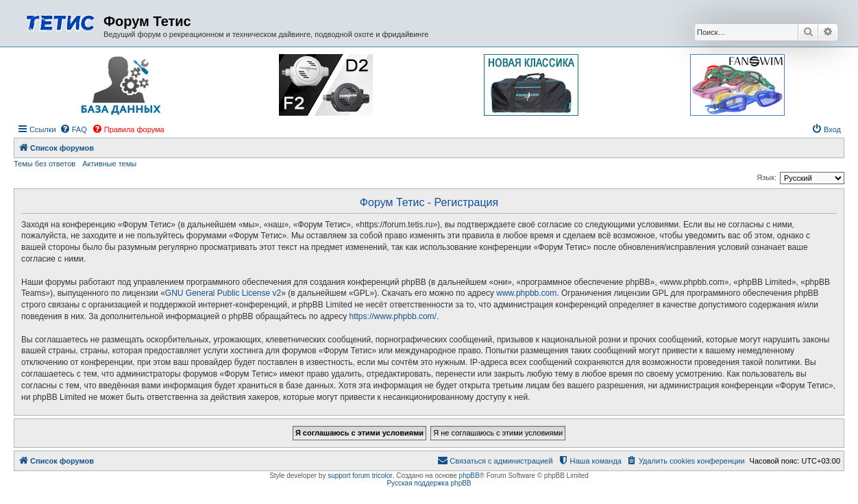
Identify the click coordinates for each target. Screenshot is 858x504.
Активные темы (109, 164)
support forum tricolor (360, 476)
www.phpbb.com (526, 293)
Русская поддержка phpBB (429, 483)
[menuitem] (73, 129)
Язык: (767, 177)
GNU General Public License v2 (223, 293)
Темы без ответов (45, 164)
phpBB (469, 476)
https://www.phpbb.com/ (393, 316)
